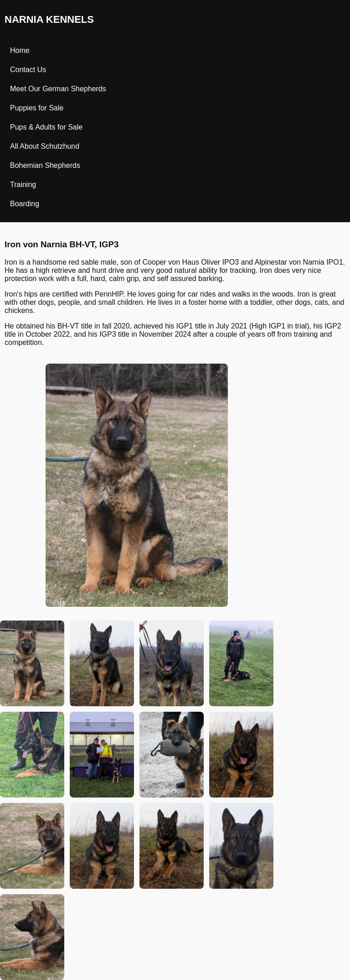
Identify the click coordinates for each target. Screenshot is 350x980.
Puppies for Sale (37, 108)
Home (20, 50)
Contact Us (28, 70)
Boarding (25, 204)
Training (23, 185)
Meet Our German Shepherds (58, 89)
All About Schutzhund (45, 146)
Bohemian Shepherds (45, 165)
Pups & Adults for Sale (46, 127)
